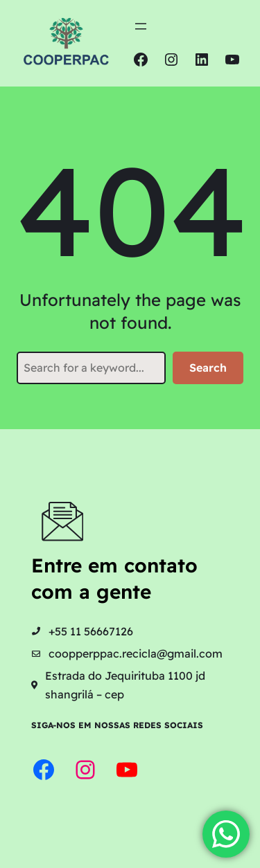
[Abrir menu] (141, 26)
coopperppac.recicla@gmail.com (136, 653)
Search (208, 368)
